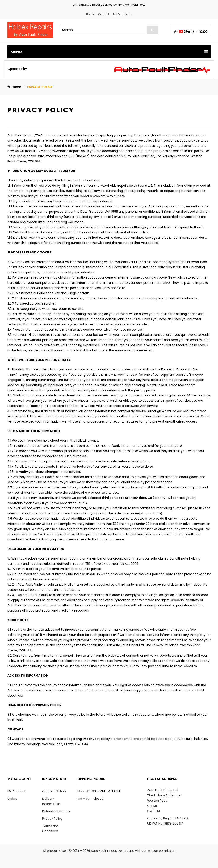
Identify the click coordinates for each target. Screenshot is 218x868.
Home (90, 14)
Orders (12, 799)
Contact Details (54, 791)
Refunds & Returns (56, 811)
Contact (104, 14)
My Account (121, 14)
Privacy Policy (52, 819)
